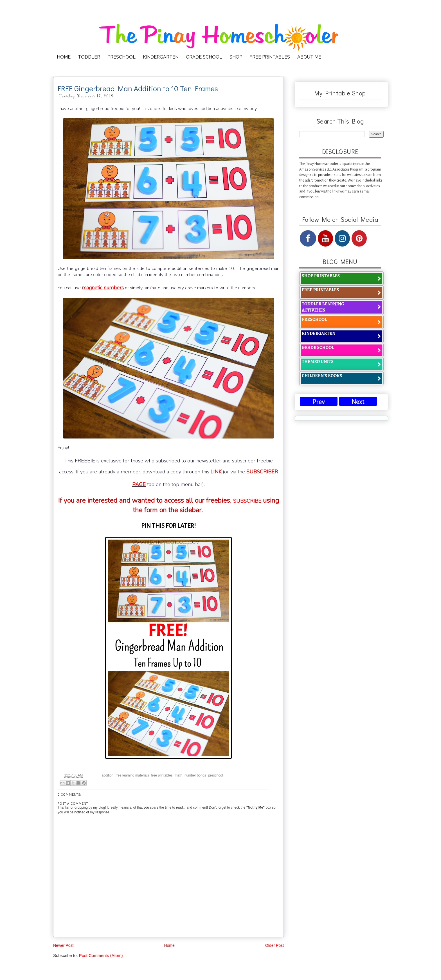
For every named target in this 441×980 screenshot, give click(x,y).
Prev (319, 402)
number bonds (195, 775)
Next (358, 402)
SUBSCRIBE (247, 501)
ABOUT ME (309, 57)
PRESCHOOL (121, 57)
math (178, 775)
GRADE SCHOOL (204, 57)
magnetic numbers (103, 288)
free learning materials (132, 775)
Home (169, 945)
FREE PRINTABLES (270, 57)
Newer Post (63, 945)
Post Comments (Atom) (101, 955)
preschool (215, 775)
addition (107, 775)
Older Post (274, 945)
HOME (64, 57)
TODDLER (89, 57)
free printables (162, 775)
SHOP (236, 57)
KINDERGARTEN (161, 57)
